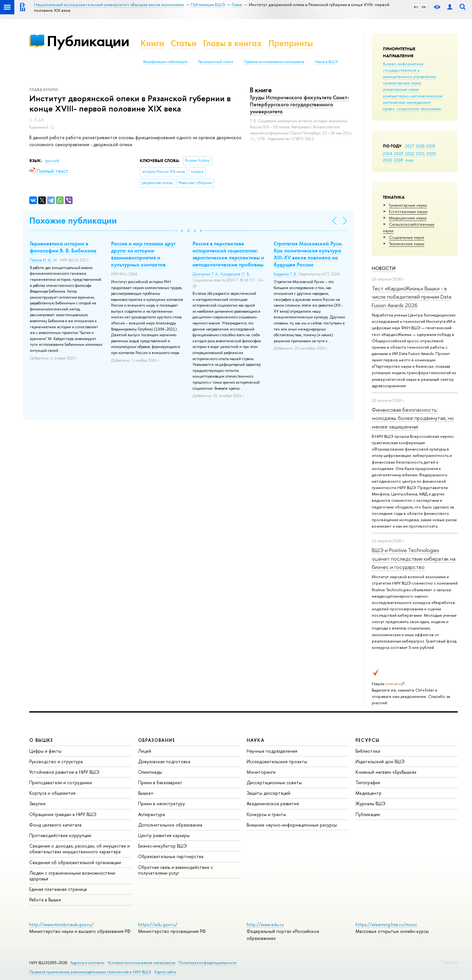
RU (416, 7)
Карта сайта (165, 972)
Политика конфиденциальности (208, 963)
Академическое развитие (273, 803)
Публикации (88, 41)
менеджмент (419, 102)
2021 (420, 153)
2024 (388, 153)
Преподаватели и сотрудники (61, 782)
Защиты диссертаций (268, 793)
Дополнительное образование (170, 825)
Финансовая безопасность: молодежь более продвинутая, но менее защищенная (413, 418)
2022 (409, 153)
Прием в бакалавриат (160, 782)
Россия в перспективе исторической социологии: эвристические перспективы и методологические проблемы (228, 254)
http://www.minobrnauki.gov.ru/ (61, 924)
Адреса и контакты (87, 963)
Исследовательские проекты (277, 761)
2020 (431, 153)
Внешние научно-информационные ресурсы (292, 825)
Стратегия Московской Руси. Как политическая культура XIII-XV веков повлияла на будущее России (308, 254)
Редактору (450, 962)
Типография (368, 782)
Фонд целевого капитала (55, 825)
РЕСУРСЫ (368, 740)
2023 (399, 153)
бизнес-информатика (403, 64)
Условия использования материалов (141, 963)
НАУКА (255, 740)
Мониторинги (261, 772)
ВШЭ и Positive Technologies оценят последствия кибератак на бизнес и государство (414, 558)
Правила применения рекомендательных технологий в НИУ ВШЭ (90, 972)
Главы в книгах (232, 43)
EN (424, 7)
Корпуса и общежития (52, 793)
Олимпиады (150, 772)
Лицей (145, 751)
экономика (431, 109)
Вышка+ (146, 793)
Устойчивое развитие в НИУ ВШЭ (64, 772)
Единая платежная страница (58, 889)
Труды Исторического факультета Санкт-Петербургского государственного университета (299, 104)
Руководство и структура (56, 761)
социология (408, 109)
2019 (387, 160)
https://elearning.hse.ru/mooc (386, 924)
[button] (176, 231)
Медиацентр (369, 793)
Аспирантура (151, 814)
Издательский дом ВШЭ (380, 761)
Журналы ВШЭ (370, 803)
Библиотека (368, 751)
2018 (398, 160)
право (389, 109)
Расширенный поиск (216, 62)
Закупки (37, 803)
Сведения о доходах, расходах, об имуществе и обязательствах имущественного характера (80, 849)
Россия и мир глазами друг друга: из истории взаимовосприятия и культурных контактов (143, 254)
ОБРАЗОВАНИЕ (157, 740)
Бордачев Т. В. (285, 274)
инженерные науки (401, 89)
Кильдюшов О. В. (235, 274)
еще (409, 160)
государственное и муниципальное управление (409, 73)
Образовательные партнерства (171, 856)
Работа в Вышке (45, 900)
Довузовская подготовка (164, 761)
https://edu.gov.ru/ (158, 924)
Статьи (184, 43)
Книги (152, 43)
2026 (420, 146)
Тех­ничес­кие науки (407, 244)
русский (52, 161)
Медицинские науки (408, 218)
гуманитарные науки (402, 83)
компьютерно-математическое (413, 96)
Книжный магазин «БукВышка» (386, 772)
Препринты (291, 43)
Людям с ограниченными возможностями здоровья (72, 876)
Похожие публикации (73, 220)
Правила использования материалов (274, 62)
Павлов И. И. (41, 260)
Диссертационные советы (274, 782)
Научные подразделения (272, 751)
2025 (431, 146)
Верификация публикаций (165, 62)
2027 (409, 146)
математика (394, 102)
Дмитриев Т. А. (206, 274)
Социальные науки (407, 237)
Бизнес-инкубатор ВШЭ (162, 846)
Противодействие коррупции (60, 835)
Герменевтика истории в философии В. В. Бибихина (63, 247)
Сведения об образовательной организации (75, 862)
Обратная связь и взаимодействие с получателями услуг (176, 870)
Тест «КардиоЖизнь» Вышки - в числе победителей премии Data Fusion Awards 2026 (412, 297)
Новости (384, 268)
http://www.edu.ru (265, 924)
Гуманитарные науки (408, 205)
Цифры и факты (45, 751)
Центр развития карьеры (164, 835)
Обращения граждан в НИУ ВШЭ (63, 814)
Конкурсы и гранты (266, 814)
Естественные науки (408, 211)
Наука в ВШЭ (326, 62)
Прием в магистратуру (162, 803)
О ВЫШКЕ (41, 740)
